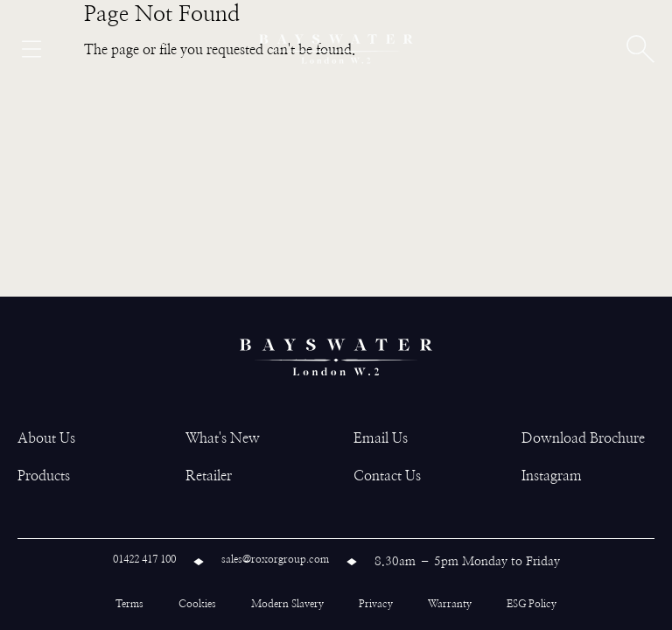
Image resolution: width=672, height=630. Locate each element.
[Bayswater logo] (336, 49)
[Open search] (640, 49)
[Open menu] (31, 49)
